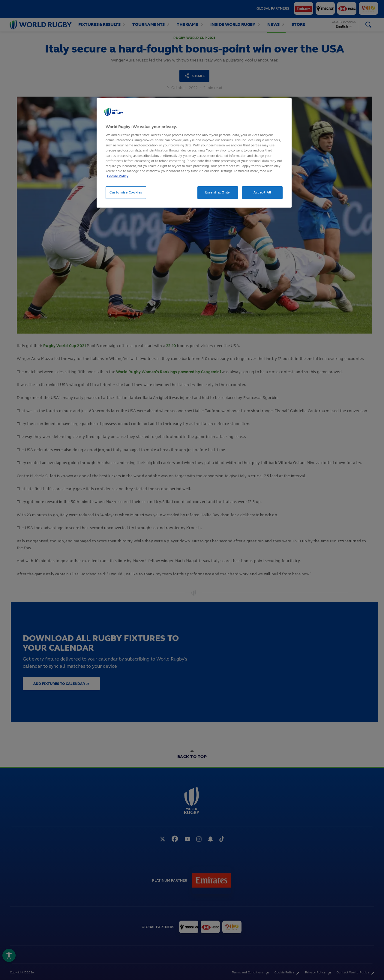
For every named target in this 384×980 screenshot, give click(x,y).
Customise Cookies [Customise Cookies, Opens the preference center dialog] (126, 192)
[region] (194, 153)
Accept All (262, 192)
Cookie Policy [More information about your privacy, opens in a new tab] (118, 176)
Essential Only (218, 192)
